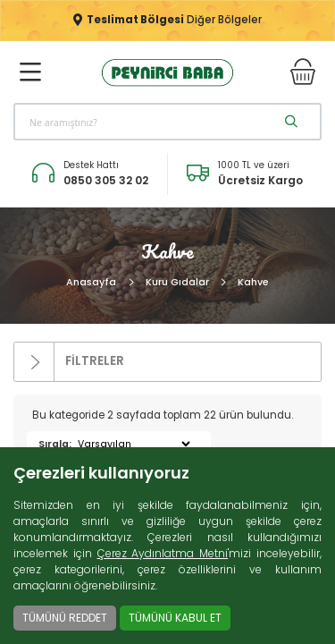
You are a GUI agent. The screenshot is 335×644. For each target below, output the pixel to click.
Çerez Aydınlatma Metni (163, 553)
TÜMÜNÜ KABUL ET (175, 618)
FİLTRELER (69, 362)
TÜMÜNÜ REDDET (65, 618)
